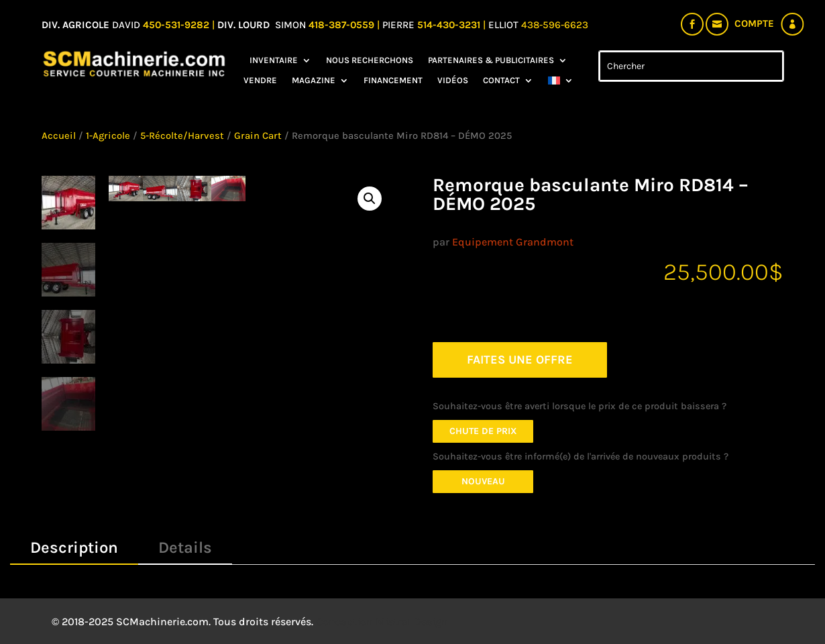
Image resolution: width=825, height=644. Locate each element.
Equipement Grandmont (513, 242)
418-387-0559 (343, 25)
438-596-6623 (555, 25)
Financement (393, 80)
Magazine (314, 80)
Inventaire (274, 60)
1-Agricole (108, 136)
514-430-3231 (450, 25)
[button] (370, 199)
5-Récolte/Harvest (182, 136)
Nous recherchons (370, 60)
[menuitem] (561, 83)
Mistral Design (412, 622)
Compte (754, 23)
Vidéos (453, 80)
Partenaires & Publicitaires (491, 60)
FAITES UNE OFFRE (520, 360)
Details (185, 547)
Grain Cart (258, 136)
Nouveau (483, 481)
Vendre (260, 80)
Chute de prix (483, 431)
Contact (501, 80)
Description (74, 547)
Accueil (59, 136)
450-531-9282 (176, 25)
